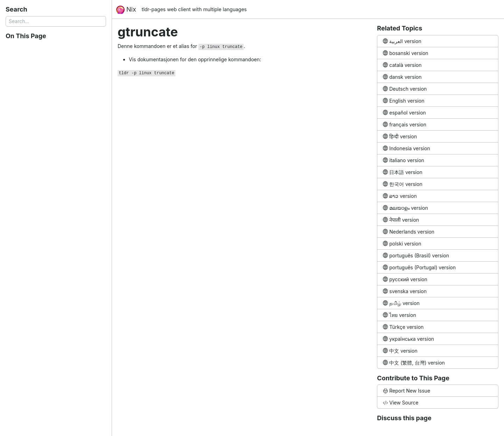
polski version (402, 244)
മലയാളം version (405, 208)
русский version (405, 279)
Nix (126, 10)
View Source (401, 403)
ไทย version (399, 315)
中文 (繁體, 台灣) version (414, 363)
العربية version (402, 41)
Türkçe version (403, 327)
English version (404, 101)
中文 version (400, 351)
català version (402, 65)
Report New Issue (407, 391)
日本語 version (402, 172)
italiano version (404, 160)
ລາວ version (400, 196)
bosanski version (405, 53)
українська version (408, 339)
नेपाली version (401, 220)
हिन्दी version (400, 136)
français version (405, 124)
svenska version (405, 291)
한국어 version (402, 184)
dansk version (402, 77)
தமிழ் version (401, 303)
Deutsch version (405, 89)
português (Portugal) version (419, 267)
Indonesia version (406, 148)
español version (404, 113)
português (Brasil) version (416, 255)
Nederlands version (409, 232)
